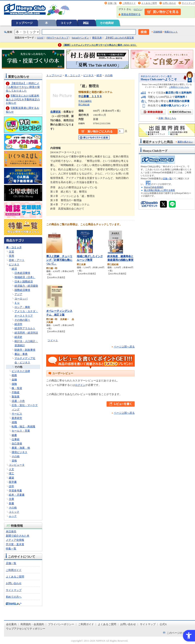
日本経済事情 (22, 273)
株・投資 (17, 388)
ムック (13, 516)
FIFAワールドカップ (58, 38)
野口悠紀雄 (84, 105)
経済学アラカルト (25, 328)
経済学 (18, 324)
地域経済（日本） (25, 277)
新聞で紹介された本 (18, 536)
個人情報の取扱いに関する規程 (159, 190)
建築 (11, 478)
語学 (11, 486)
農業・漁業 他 (21, 448)
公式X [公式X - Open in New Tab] (163, 624)
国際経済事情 (22, 290)
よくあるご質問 (149, 3)
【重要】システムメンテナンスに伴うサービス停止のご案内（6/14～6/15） (100, 45)
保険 (14, 384)
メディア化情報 (15, 540)
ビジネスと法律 (21, 371)
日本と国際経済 (24, 282)
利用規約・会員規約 (32, 624)
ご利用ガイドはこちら (179, 87)
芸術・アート (17, 260)
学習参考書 (15, 491)
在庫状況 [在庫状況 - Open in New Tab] (55, 112)
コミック (66, 23)
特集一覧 (11, 549)
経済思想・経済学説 (26, 333)
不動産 (16, 392)
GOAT (40, 38)
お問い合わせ (169, 3)
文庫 (11, 499)
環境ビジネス (19, 452)
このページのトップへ (180, 633)
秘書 (14, 435)
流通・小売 (18, 401)
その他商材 (107, 23)
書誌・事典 (21, 354)
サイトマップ (188, 3)
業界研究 (17, 418)
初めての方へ (14, 597)
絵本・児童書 (17, 495)
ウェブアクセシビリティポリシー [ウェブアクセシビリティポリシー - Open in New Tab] (26, 629)
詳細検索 (158, 32)
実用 (11, 256)
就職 (14, 422)
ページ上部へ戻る (124, 347)
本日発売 (11, 531)
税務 (14, 375)
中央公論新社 (85, 101)
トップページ (24, 23)
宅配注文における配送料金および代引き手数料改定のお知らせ (23, 99)
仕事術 (16, 439)
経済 (14, 269)
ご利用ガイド (129, 3)
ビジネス (14, 264)
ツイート (53, 340)
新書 (11, 503)
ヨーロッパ (21, 299)
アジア (18, 294)
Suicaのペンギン (80, 38)
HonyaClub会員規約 (154, 187)
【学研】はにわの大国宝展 (119, 38)
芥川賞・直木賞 (15, 544)
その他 (18, 367)
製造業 (16, 397)
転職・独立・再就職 (23, 426)
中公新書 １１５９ (90, 96)
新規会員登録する (131, 14)
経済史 (18, 337)
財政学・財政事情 (25, 350)
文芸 (11, 252)
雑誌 (86, 23)
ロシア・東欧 (22, 307)
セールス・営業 (21, 431)
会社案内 (11, 624)
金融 (14, 380)
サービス (17, 414)
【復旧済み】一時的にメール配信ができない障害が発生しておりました (23, 87)
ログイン (138, 9)
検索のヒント (171, 32)
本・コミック (14, 247)
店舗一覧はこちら (167, 118)
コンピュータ (17, 465)
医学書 (13, 482)
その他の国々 (22, 320)
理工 (11, 473)
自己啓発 (17, 444)
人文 (11, 469)
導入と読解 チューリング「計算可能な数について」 (59, 260)
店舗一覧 (112, 3)
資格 (14, 461)
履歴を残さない (185, 142)
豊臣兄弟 (97, 38)
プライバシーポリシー (61, 624)
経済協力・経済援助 (26, 286)
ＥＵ (17, 303)
